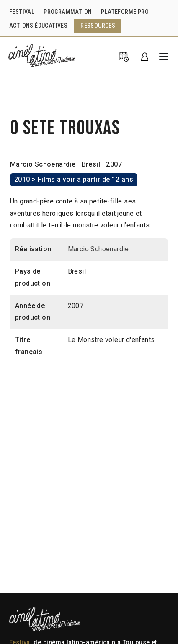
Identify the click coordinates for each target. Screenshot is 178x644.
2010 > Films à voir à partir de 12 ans (74, 179)
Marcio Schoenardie (43, 164)
